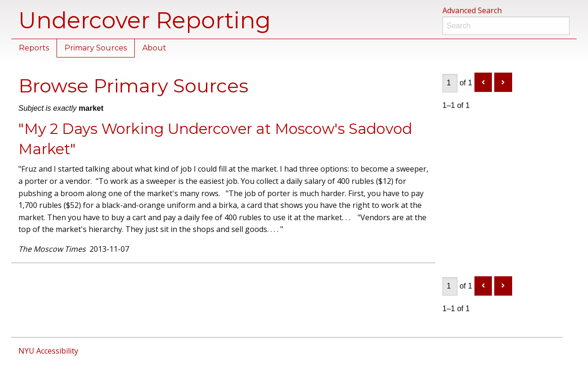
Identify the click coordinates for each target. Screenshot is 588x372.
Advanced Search (472, 10)
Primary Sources (96, 48)
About (154, 48)
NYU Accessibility (48, 351)
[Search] (506, 26)
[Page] (450, 83)
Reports (34, 48)
